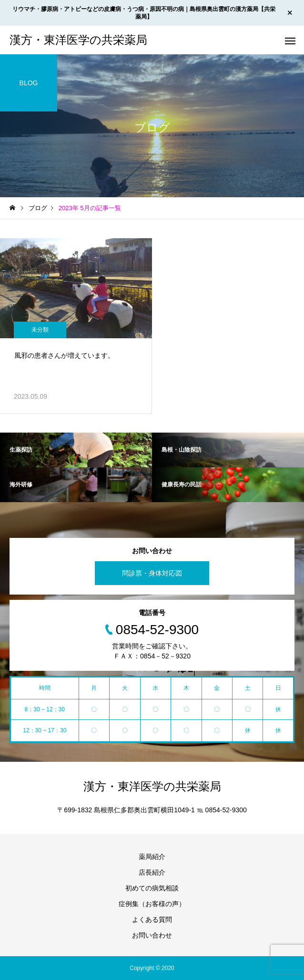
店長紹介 (152, 872)
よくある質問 (152, 919)
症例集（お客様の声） (152, 904)
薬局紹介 (152, 857)
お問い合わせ (152, 935)
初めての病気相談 (152, 888)
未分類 (40, 330)
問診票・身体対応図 (152, 573)
